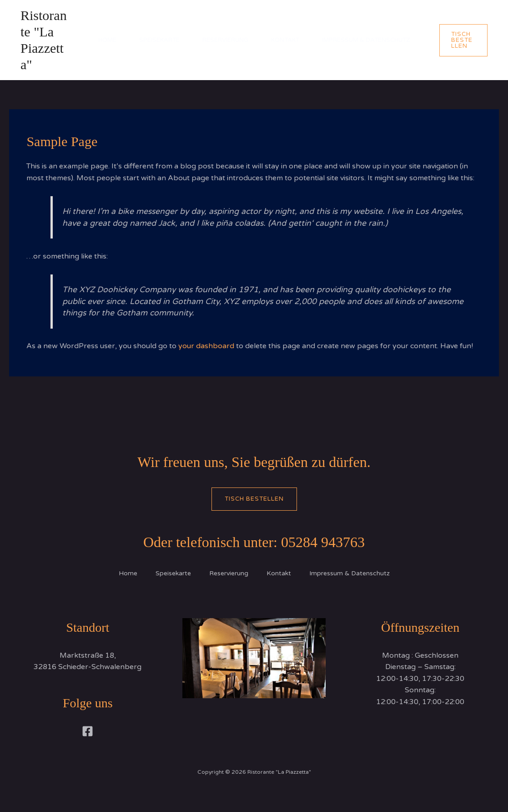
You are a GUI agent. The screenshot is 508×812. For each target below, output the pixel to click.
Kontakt (285, 40)
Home (107, 40)
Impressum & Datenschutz (366, 40)
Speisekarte (159, 40)
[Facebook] (88, 731)
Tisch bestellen (254, 499)
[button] (463, 40)
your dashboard (206, 346)
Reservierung (225, 40)
